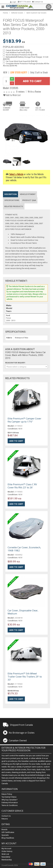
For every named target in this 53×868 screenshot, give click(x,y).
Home (5, 13)
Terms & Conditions (10, 805)
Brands (4, 829)
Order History (7, 851)
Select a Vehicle (16, 174)
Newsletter (6, 857)
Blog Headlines (8, 838)
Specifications (12, 200)
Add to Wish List (12, 95)
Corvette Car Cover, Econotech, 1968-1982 (24, 549)
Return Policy (7, 794)
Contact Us (38, 2)
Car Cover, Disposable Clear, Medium (23, 612)
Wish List (5, 854)
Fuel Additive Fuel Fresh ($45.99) (19, 52)
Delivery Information (10, 803)
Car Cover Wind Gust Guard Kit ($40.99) (22, 61)
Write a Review (34, 91)
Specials (5, 835)
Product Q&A (29, 200)
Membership (7, 860)
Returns (5, 819)
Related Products (14, 206)
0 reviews (20, 91)
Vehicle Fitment (28, 194)
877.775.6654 (24, 2)
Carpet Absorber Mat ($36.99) (18, 50)
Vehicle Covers (17, 13)
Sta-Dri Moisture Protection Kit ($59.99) (22, 55)
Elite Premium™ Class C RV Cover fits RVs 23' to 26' (22, 486)
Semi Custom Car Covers (36, 13)
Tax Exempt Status (9, 797)
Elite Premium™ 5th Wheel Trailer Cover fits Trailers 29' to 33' (25, 677)
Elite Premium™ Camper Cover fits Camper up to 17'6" (24, 420)
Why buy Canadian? (10, 800)
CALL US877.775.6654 (40, 109)
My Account (6, 848)
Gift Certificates (8, 832)
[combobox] (26, 367)
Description (11, 194)
